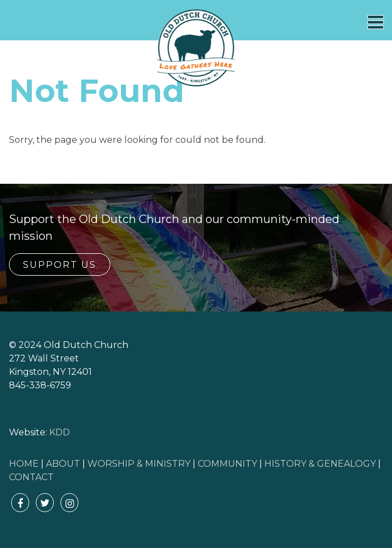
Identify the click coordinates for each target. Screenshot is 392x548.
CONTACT (31, 477)
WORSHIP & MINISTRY (139, 464)
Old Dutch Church (196, 48)
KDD (60, 432)
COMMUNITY (227, 464)
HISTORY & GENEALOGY (320, 464)
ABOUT (63, 464)
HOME (24, 464)
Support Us (60, 265)
